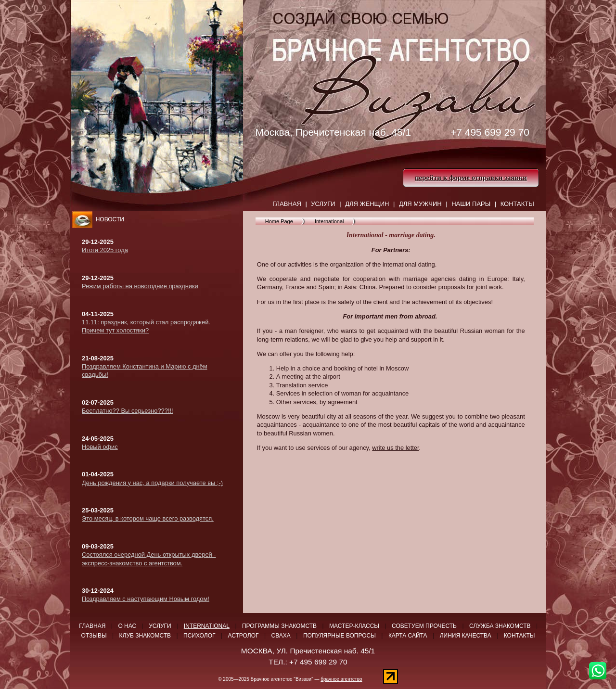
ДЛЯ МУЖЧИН (420, 204)
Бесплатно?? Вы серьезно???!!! (128, 411)
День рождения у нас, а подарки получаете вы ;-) (152, 483)
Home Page (279, 221)
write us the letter (395, 448)
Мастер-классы (354, 626)
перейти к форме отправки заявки (471, 178)
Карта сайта (408, 636)
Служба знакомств (500, 626)
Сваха (281, 636)
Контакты (517, 204)
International (329, 221)
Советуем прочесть (424, 626)
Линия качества (466, 636)
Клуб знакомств (145, 636)
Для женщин (367, 204)
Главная (287, 204)
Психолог (199, 636)
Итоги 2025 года (105, 250)
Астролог (244, 636)
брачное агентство (341, 679)
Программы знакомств (279, 626)
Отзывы (94, 636)
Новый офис (100, 447)
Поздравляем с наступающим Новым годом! (146, 599)
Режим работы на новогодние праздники (140, 286)
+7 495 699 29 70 (490, 132)
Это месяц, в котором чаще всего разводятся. (148, 518)
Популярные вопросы (340, 636)
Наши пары (471, 204)
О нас (127, 626)
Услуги (323, 204)
